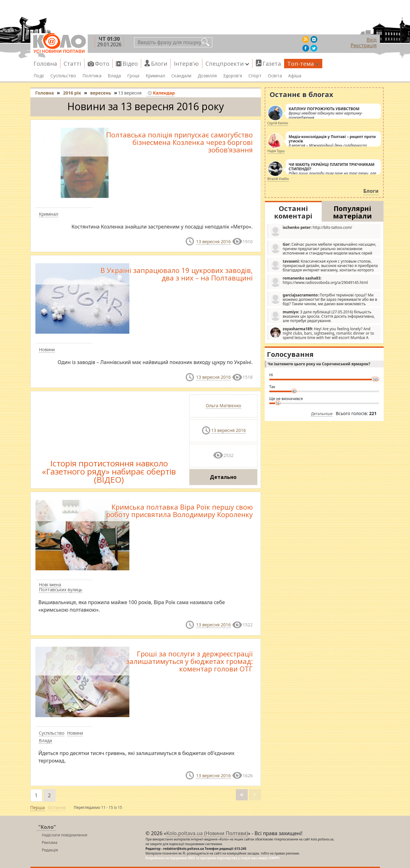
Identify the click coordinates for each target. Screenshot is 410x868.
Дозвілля (207, 76)
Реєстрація (363, 45)
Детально (223, 477)
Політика (92, 76)
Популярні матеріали (352, 212)
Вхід (371, 40)
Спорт (255, 76)
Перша (38, 807)
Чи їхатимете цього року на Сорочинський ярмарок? (319, 364)
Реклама (50, 842)
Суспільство (63, 76)
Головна (45, 64)
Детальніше (322, 414)
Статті (72, 64)
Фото (102, 64)
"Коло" (47, 827)
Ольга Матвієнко (223, 406)
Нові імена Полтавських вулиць (61, 587)
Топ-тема (303, 64)
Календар (161, 93)
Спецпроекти (227, 64)
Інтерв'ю (186, 64)
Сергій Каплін (278, 123)
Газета (272, 64)
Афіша (295, 76)
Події (39, 76)
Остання (57, 807)
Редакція (50, 850)
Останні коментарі (293, 212)
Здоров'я (233, 76)
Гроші (133, 76)
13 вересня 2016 (213, 241)
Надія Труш (276, 151)
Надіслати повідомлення (65, 835)
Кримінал (155, 76)
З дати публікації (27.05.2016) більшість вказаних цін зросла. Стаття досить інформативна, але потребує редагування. (322, 316)
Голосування (290, 354)
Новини (47, 349)
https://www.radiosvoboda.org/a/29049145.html (319, 282)
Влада (114, 76)
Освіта (275, 76)
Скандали (181, 76)
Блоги (159, 64)
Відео (130, 64)
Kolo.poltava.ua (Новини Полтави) (207, 833)
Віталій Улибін (278, 179)
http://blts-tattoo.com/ (311, 231)
